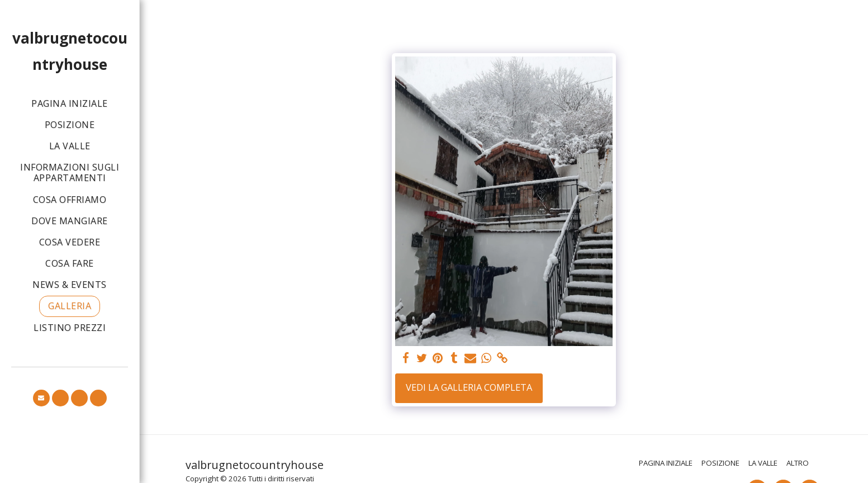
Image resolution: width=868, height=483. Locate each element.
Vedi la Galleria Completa (469, 387)
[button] (41, 398)
